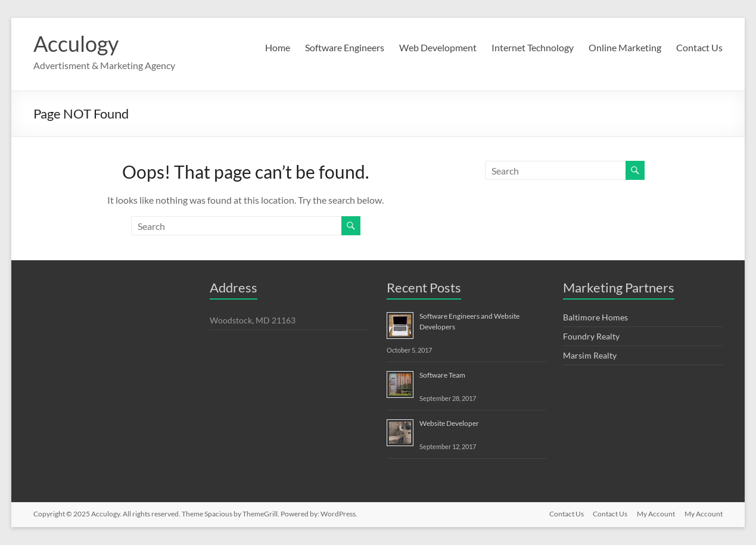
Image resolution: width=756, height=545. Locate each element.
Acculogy (76, 43)
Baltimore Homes (595, 317)
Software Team (442, 375)
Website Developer (449, 423)
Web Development (438, 47)
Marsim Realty (590, 355)
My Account (656, 514)
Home (278, 47)
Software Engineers (345, 47)
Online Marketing (625, 47)
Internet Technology (533, 47)
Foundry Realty (591, 336)
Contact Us (699, 47)
